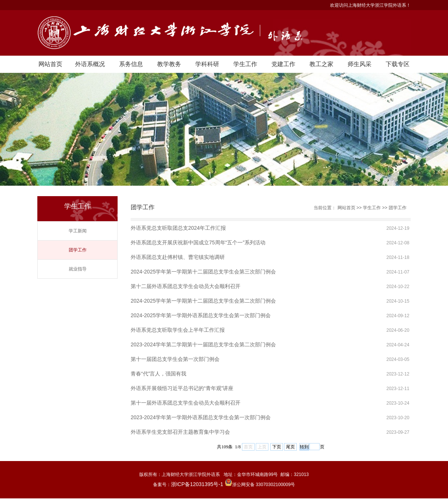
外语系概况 (90, 64)
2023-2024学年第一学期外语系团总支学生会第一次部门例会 (201, 417)
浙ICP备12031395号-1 (198, 484)
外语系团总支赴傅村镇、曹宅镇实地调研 (178, 257)
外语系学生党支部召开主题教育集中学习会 (180, 432)
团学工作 (78, 250)
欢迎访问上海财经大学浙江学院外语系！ (370, 5)
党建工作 (283, 64)
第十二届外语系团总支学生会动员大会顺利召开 (186, 286)
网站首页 (50, 64)
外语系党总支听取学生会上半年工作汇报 (178, 330)
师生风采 (360, 64)
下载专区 (398, 64)
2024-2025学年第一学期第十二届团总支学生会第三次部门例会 (203, 272)
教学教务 (169, 64)
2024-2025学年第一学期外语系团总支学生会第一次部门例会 (201, 315)
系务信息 (131, 64)
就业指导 (78, 269)
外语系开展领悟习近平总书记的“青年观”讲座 (182, 388)
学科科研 (207, 64)
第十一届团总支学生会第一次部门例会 (175, 359)
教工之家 (321, 64)
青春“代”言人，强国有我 (158, 374)
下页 (277, 447)
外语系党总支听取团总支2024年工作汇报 (178, 228)
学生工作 (245, 64)
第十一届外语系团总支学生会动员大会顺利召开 (186, 403)
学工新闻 (78, 231)
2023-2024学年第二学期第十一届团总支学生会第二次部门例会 (203, 344)
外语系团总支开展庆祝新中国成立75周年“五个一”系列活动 (198, 242)
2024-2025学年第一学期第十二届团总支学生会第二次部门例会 (203, 301)
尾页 (290, 447)
